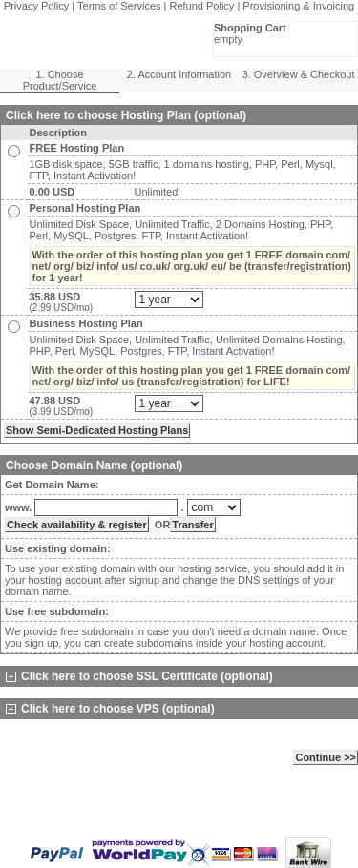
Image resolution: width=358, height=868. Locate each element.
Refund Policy (202, 6)
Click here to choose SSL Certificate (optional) (139, 676)
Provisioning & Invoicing (298, 6)
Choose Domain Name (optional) (94, 465)
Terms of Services (119, 6)
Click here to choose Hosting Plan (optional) (126, 115)
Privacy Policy (36, 6)
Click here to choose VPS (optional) (110, 709)
